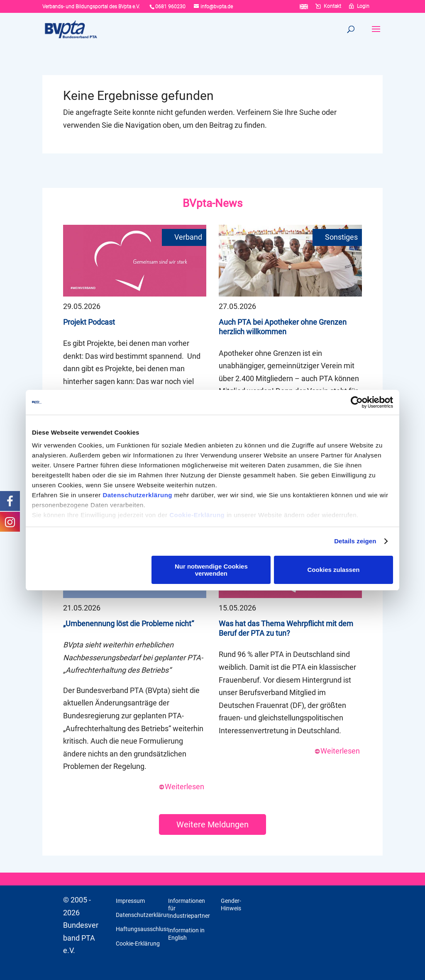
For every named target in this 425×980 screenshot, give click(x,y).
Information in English (186, 934)
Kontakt (332, 6)
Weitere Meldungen (212, 824)
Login (363, 6)
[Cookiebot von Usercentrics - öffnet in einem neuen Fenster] (357, 402)
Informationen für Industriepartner (189, 908)
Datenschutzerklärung (137, 495)
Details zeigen (355, 541)
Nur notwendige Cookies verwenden (211, 570)
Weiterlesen (181, 787)
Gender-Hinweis (231, 905)
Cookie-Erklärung (197, 515)
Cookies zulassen (334, 570)
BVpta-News (212, 203)
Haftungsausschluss (143, 929)
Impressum (130, 901)
